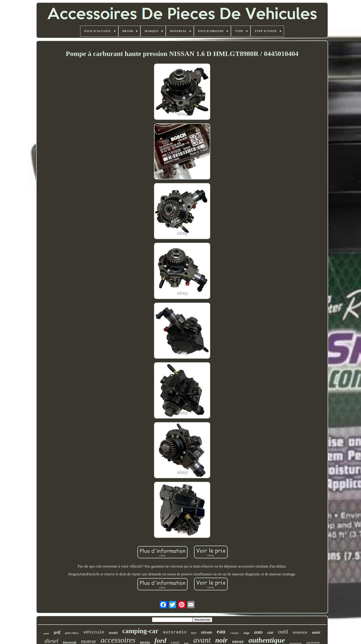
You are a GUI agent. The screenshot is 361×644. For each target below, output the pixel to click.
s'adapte (234, 633)
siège (246, 633)
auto (258, 632)
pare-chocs (72, 633)
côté (270, 633)
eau (221, 631)
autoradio (175, 632)
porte (46, 633)
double (113, 633)
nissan (207, 632)
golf (57, 632)
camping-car (140, 631)
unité (316, 632)
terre (194, 633)
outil (283, 632)
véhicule (94, 632)
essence (300, 632)
